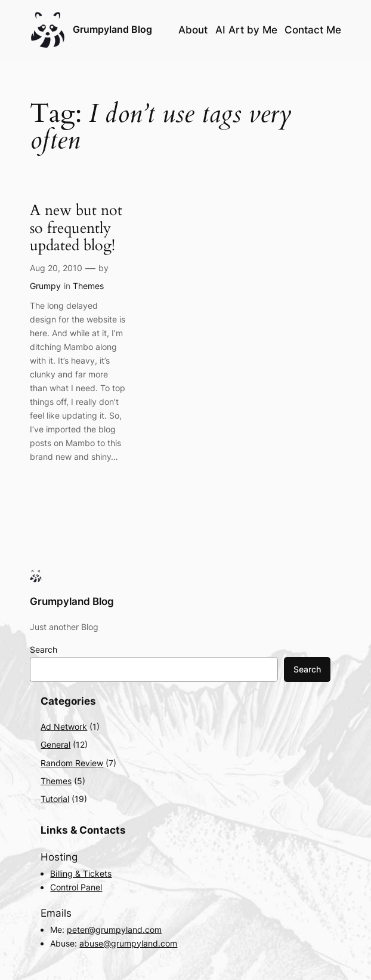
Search (44, 649)
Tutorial (55, 799)
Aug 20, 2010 (56, 268)
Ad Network (64, 726)
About (193, 30)
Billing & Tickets (81, 873)
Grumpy (45, 286)
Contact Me (313, 30)
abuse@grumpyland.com (128, 943)
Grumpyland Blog (112, 30)
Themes (88, 286)
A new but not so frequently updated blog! (76, 228)
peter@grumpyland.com (114, 930)
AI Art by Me (246, 30)
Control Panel (76, 887)
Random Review (72, 763)
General (55, 744)
